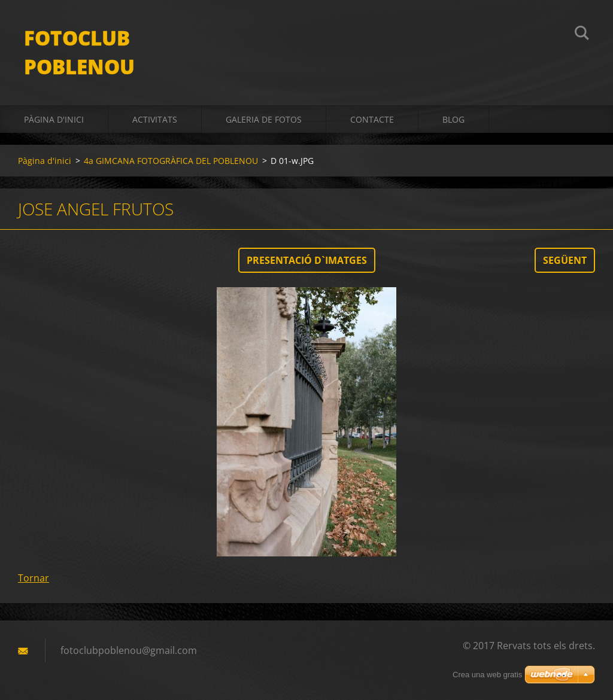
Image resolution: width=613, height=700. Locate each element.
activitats (155, 119)
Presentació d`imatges (307, 260)
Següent (565, 260)
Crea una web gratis (487, 675)
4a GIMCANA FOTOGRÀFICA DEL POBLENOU (171, 161)
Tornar (34, 578)
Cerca (582, 35)
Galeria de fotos (264, 119)
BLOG (453, 119)
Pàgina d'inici (54, 119)
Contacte (372, 119)
